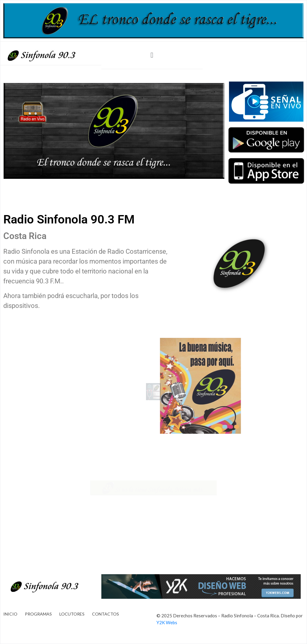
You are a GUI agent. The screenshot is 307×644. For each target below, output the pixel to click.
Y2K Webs (167, 622)
